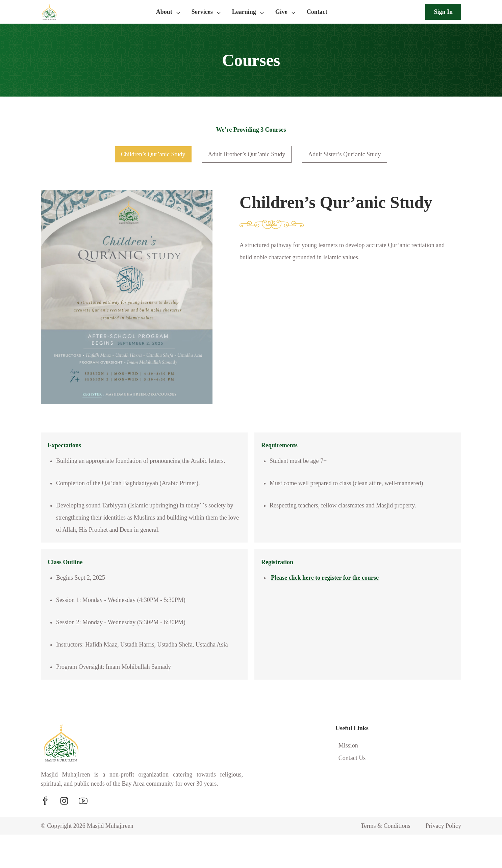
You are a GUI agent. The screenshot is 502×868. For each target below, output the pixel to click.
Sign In (442, 12)
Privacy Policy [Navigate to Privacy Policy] (442, 859)
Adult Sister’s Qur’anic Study (352, 154)
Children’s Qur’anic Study (146, 154)
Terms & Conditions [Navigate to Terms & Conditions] (380, 859)
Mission (348, 770)
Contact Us (352, 782)
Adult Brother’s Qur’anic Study (246, 154)
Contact (319, 12)
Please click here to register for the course (332, 590)
